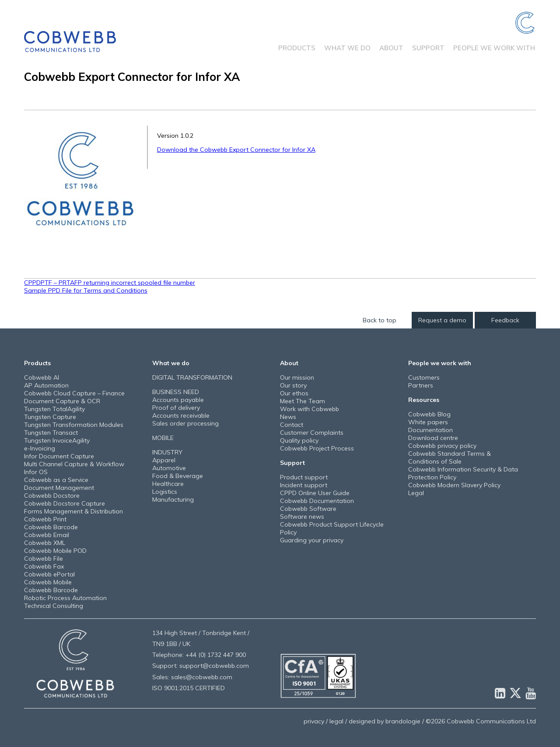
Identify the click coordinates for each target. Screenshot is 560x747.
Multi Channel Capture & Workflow (74, 464)
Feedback (505, 320)
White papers (428, 422)
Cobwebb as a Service (56, 480)
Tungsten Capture (50, 417)
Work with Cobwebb (310, 409)
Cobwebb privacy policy (442, 446)
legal (336, 721)
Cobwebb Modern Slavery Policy (454, 485)
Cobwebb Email (47, 535)
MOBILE (163, 438)
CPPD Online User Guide (315, 493)
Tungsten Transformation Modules (74, 425)
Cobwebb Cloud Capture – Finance (74, 393)
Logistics (165, 492)
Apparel (164, 460)
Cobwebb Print (45, 519)
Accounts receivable (181, 415)
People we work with (494, 48)
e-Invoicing (40, 448)
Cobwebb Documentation (317, 501)
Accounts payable (178, 400)
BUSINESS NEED (176, 392)
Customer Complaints (312, 433)
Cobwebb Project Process (317, 448)
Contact (292, 425)
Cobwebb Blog (429, 414)
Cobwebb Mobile (48, 582)
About (391, 48)
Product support (304, 477)
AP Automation (46, 385)
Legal (416, 493)
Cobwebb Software (308, 509)
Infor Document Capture (59, 456)
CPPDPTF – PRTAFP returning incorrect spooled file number (110, 283)
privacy (314, 721)
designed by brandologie (385, 721)
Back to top (380, 320)
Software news (302, 517)
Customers (424, 377)
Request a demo (442, 320)
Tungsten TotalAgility (54, 409)
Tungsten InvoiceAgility (57, 440)
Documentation (430, 430)
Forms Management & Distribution (73, 511)
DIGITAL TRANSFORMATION (192, 377)
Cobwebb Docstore (52, 496)
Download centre (433, 438)
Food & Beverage (178, 476)
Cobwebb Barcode (51, 527)
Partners (421, 385)
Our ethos (294, 393)
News (288, 417)
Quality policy (299, 440)
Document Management (59, 488)
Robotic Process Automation (65, 598)
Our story (293, 385)
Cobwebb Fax (44, 566)
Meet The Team (303, 401)
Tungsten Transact (51, 433)
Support (428, 48)
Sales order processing (185, 423)
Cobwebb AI (42, 377)
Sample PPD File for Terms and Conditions (86, 290)
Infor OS (36, 472)
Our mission (297, 377)
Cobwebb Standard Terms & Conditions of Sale (450, 457)
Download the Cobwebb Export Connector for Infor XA (236, 150)
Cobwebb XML (45, 543)
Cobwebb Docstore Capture (65, 503)
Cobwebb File (44, 559)
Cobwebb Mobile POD (55, 551)
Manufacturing (173, 499)
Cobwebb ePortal (49, 574)
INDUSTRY (167, 452)
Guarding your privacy (312, 540)
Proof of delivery (176, 408)
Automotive (169, 468)
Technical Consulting (54, 606)
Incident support (304, 485)
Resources (424, 400)
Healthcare (168, 484)
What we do (347, 48)
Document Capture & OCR (62, 401)
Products (297, 48)
